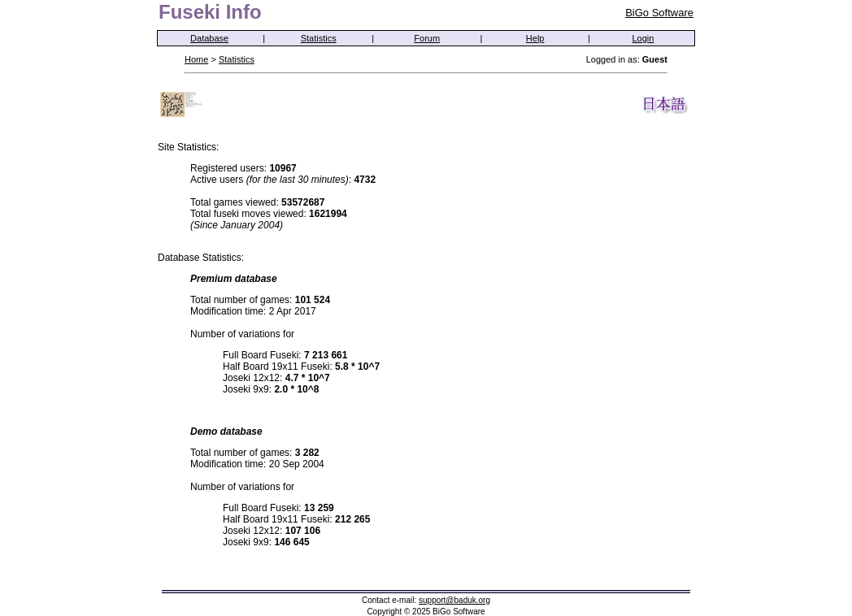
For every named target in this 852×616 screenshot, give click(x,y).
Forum (427, 38)
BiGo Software (659, 13)
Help (535, 38)
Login (643, 38)
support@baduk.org (454, 600)
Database (209, 38)
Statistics (319, 38)
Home (196, 59)
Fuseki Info (210, 12)
